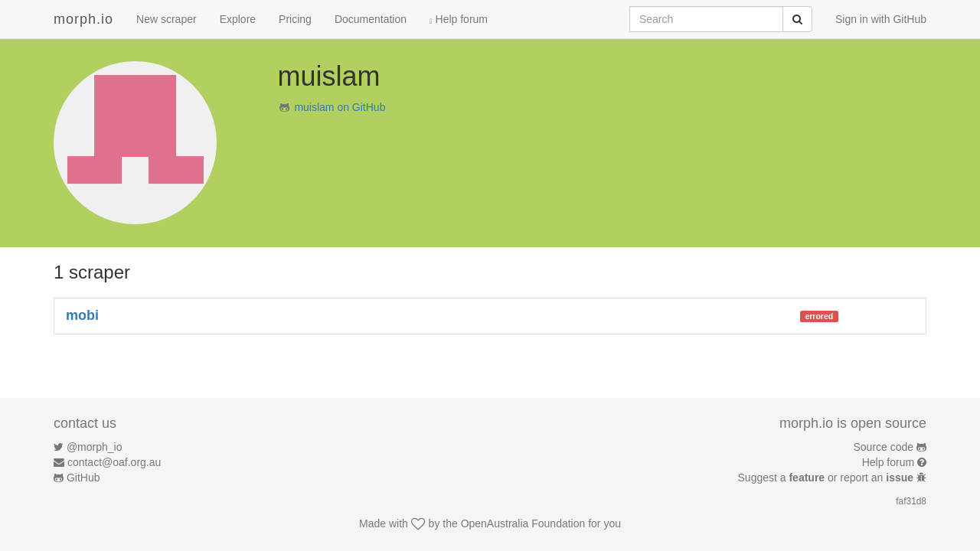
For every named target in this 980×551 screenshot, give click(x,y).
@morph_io (95, 447)
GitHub (83, 478)
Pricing (295, 19)
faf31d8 (911, 501)
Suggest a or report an (827, 478)
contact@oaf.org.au (114, 462)
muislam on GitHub (340, 107)
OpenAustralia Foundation (523, 523)
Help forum (459, 19)
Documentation (371, 19)
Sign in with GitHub (881, 19)
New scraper (167, 19)
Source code (884, 447)
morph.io (83, 19)
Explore (238, 19)
